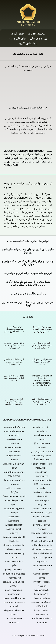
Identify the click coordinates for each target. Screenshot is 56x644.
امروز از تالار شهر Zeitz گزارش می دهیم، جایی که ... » (14, 378)
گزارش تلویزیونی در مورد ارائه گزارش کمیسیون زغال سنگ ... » (14, 402)
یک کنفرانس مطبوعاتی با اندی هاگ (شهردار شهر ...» (42, 362)
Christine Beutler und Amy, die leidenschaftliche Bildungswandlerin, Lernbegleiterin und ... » (42, 382)
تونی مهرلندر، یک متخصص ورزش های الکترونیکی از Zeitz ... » (14, 329)
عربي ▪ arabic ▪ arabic (42, 480)
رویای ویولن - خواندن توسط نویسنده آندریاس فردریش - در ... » (42, 329)
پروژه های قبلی (38, 39)
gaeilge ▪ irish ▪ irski (14, 570)
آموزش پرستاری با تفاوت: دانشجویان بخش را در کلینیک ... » (42, 345)
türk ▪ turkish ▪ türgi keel (42, 541)
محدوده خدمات (36, 34)
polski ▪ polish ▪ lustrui (42, 553)
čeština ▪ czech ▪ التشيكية (14, 496)
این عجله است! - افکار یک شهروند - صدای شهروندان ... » (14, 362)
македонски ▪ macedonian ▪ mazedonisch (42, 472)
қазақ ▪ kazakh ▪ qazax (14, 598)
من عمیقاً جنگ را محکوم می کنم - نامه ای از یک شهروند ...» (42, 402)
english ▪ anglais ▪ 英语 (42, 464)
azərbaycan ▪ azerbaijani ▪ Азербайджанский (14, 521)
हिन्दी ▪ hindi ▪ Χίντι (42, 460)
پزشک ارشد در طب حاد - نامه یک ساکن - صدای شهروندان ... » (14, 345)
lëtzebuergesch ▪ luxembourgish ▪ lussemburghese (42, 594)
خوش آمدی (18, 34)
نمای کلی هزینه (17, 39)
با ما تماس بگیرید (28, 43)
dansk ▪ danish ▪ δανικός (14, 427)
